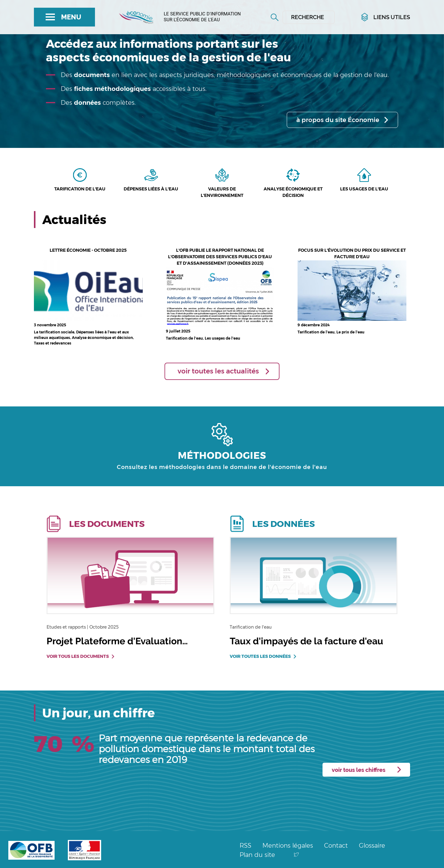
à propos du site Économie (338, 120)
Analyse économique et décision (293, 192)
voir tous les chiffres (359, 770)
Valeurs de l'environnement (222, 192)
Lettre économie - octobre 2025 (88, 250)
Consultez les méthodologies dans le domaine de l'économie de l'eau (222, 467)
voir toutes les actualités (218, 371)
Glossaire (372, 846)
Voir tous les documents (78, 656)
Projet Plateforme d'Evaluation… (117, 641)
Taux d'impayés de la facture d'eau (306, 641)
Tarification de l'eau (80, 189)
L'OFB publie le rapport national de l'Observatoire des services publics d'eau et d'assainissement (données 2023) (220, 257)
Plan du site (257, 855)
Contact (336, 846)
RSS (245, 846)
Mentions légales (288, 846)
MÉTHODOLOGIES (222, 456)
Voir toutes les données (260, 656)
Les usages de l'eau (364, 189)
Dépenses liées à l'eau (151, 189)
